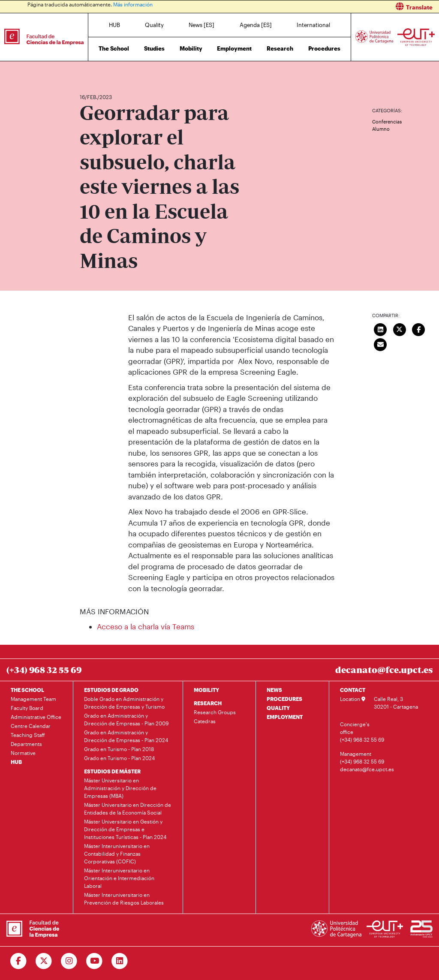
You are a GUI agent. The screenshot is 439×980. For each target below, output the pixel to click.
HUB (114, 25)
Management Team (33, 699)
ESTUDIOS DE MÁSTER (112, 771)
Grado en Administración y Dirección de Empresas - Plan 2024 (126, 736)
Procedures (324, 48)
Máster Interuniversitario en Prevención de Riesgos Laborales (124, 899)
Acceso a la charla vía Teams (146, 626)
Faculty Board (27, 708)
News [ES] (201, 25)
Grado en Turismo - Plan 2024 (119, 758)
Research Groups (215, 712)
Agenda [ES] (256, 25)
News (103, 72)
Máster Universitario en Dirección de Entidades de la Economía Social (128, 809)
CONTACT (353, 690)
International (313, 25)
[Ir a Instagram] (69, 961)
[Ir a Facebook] (19, 961)
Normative (23, 753)
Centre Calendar (31, 726)
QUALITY (278, 708)
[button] (332, 7)
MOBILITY (206, 690)
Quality (154, 25)
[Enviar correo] (380, 344)
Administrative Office (36, 717)
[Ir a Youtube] (95, 961)
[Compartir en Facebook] (418, 329)
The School (114, 48)
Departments (26, 744)
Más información (133, 4)
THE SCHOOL (27, 690)
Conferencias (387, 122)
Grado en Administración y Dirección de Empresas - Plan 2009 (126, 719)
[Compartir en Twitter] (400, 329)
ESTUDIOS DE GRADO (111, 690)
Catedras (205, 721)
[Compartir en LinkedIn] (380, 329)
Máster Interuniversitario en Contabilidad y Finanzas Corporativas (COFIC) (117, 854)
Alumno (381, 129)
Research (280, 48)
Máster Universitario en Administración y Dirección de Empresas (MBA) (120, 788)
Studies (154, 48)
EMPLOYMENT (285, 717)
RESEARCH (208, 703)
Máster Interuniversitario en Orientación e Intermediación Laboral (119, 878)
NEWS (274, 690)
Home (87, 72)
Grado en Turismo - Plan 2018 (119, 749)
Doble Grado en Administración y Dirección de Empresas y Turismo (124, 703)
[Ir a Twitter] (44, 961)
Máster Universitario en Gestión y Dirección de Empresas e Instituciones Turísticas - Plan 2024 (125, 829)
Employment (234, 48)
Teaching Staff (28, 735)
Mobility (191, 48)
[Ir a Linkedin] (120, 961)
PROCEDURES (284, 699)
